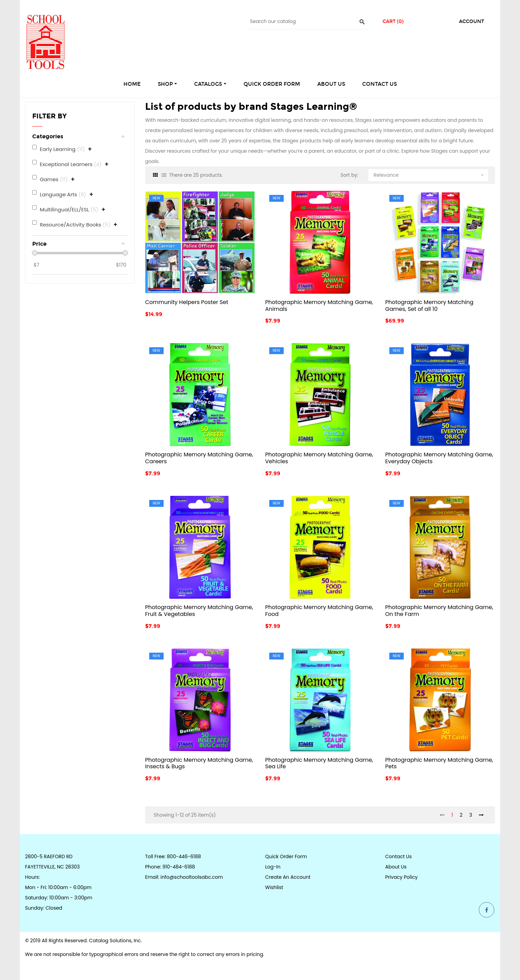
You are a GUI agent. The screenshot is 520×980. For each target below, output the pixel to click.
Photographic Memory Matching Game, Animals (319, 306)
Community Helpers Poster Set (187, 302)
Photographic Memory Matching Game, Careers (199, 458)
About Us (396, 867)
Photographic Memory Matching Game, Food (319, 611)
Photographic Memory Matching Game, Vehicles (319, 458)
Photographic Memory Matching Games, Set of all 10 (429, 306)
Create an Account (288, 877)
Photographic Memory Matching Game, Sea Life (319, 763)
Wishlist (274, 887)
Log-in (273, 867)
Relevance (429, 174)
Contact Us (398, 856)
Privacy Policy (401, 877)
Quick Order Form (286, 856)
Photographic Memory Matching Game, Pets (439, 763)
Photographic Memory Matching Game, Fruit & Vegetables (199, 611)
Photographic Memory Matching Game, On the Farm (439, 611)
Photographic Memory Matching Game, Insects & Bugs (199, 763)
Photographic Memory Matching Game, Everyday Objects (439, 458)
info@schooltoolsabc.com (192, 877)
